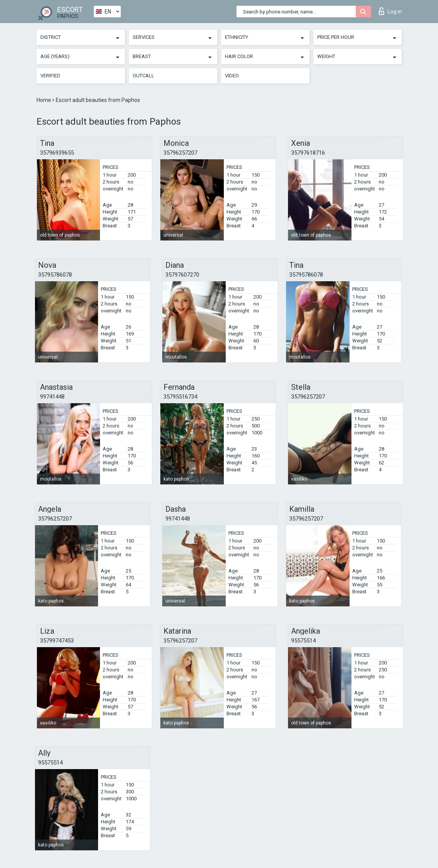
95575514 (303, 641)
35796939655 (57, 153)
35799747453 (57, 641)
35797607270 (182, 275)
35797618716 (308, 153)
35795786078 (55, 275)
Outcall (143, 76)
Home (44, 100)
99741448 (52, 397)
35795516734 (180, 397)
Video (232, 76)
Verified (50, 76)
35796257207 (180, 153)
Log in (390, 11)
